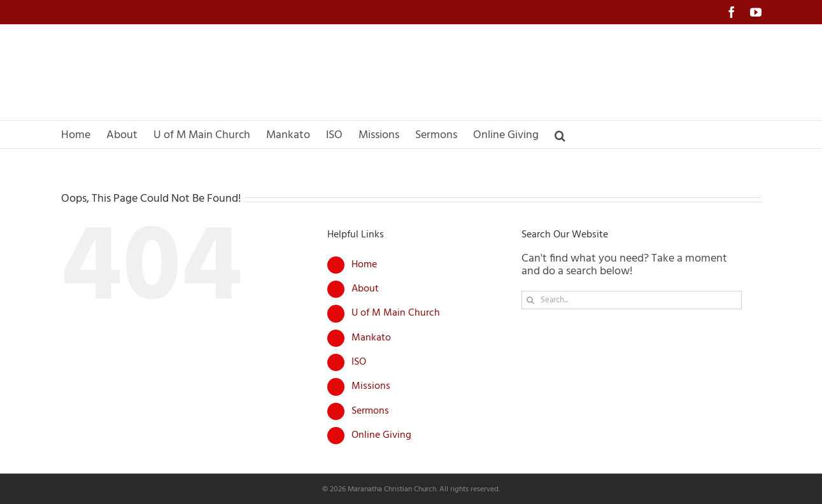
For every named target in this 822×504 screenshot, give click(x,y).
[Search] (531, 300)
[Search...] (632, 300)
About (365, 289)
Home (364, 265)
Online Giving (381, 435)
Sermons (370, 411)
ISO (359, 362)
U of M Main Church (396, 313)
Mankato (371, 338)
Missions (371, 386)
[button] (560, 135)
